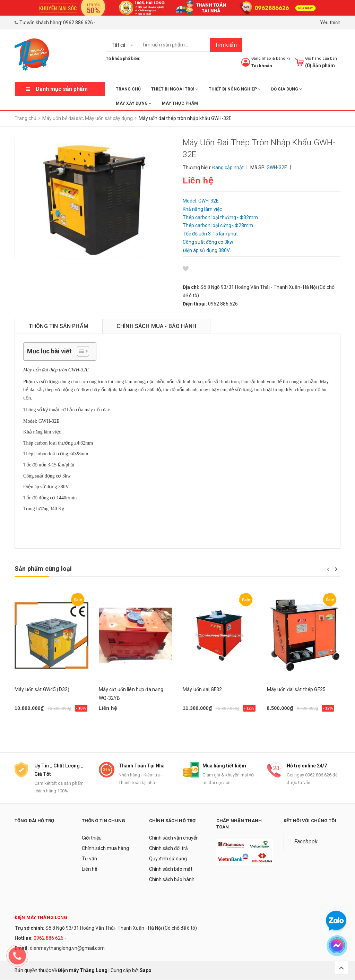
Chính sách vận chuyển (174, 838)
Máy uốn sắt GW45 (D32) (42, 689)
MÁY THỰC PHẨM (180, 103)
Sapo (146, 970)
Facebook (306, 842)
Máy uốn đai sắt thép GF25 (296, 689)
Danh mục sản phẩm (62, 89)
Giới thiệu (92, 838)
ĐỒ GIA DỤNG (287, 89)
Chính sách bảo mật (171, 869)
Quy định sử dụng (168, 859)
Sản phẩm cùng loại (43, 569)
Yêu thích (330, 23)
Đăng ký (283, 58)
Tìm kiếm (226, 45)
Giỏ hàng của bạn (321, 58)
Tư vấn (89, 859)
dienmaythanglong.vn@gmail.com (67, 948)
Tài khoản (262, 66)
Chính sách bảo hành (172, 880)
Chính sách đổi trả (168, 849)
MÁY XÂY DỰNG (134, 103)
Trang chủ (128, 89)
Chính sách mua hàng (105, 849)
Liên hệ (89, 869)
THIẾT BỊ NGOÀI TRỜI (175, 89)
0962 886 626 (78, 23)
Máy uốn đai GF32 (202, 689)
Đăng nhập (261, 58)
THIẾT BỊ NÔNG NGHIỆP (235, 89)
